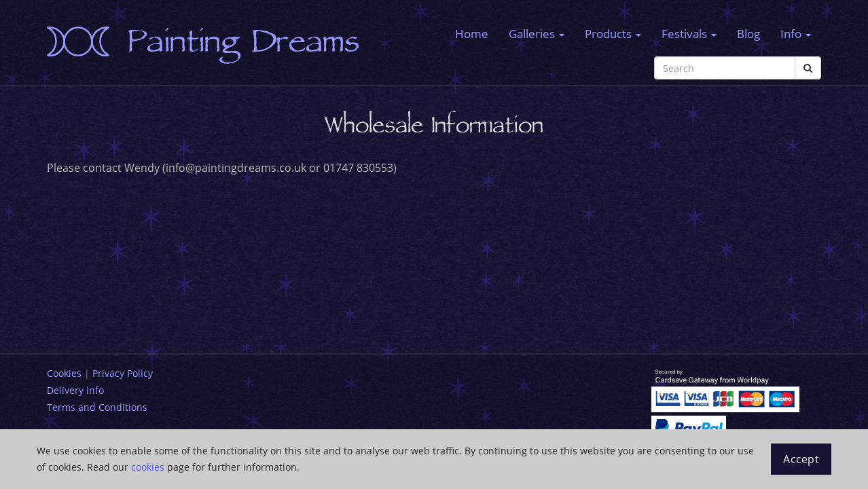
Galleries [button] (537, 34)
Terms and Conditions (97, 407)
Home (472, 34)
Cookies (64, 373)
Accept (801, 459)
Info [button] (796, 34)
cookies (148, 467)
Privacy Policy (123, 373)
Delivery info (75, 390)
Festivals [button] (689, 34)
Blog (748, 34)
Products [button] (613, 34)
